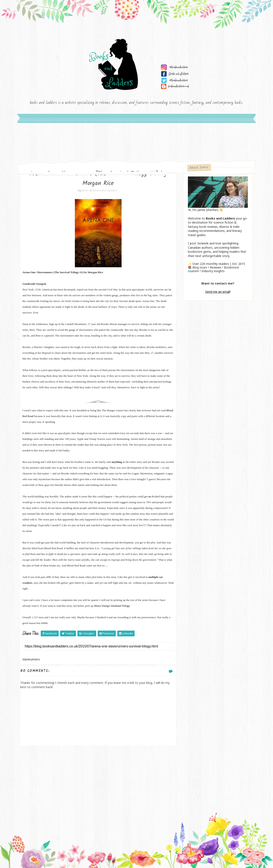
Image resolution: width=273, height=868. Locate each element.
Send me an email (218, 292)
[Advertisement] (98, 780)
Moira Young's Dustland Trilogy (112, 606)
